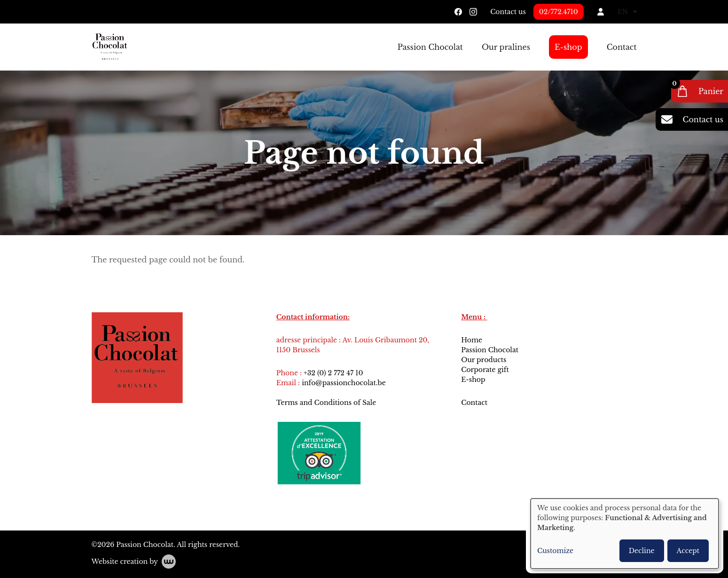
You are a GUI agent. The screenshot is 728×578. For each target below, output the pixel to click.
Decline (642, 551)
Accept (688, 551)
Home (472, 340)
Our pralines (506, 47)
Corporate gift (485, 370)
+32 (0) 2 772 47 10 (333, 373)
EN (627, 12)
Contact (622, 47)
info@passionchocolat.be (344, 383)
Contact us (508, 12)
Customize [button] (555, 551)
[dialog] (625, 534)
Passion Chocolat (430, 47)
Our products (484, 360)
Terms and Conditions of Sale (326, 403)
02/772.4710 (559, 12)
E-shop (568, 47)
